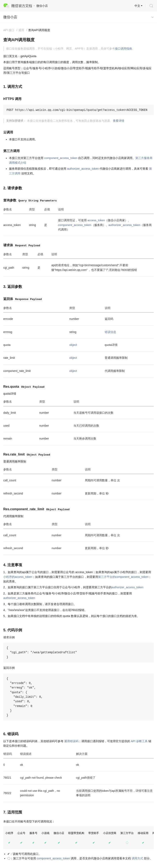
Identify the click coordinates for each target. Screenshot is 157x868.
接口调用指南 (123, 49)
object (73, 345)
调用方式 (137, 858)
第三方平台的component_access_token (123, 577)
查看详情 (119, 121)
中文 (137, 6)
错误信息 (110, 332)
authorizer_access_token (83, 169)
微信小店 (10, 17)
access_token (96, 220)
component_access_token (61, 158)
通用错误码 (71, 741)
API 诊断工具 (139, 741)
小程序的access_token (18, 577)
